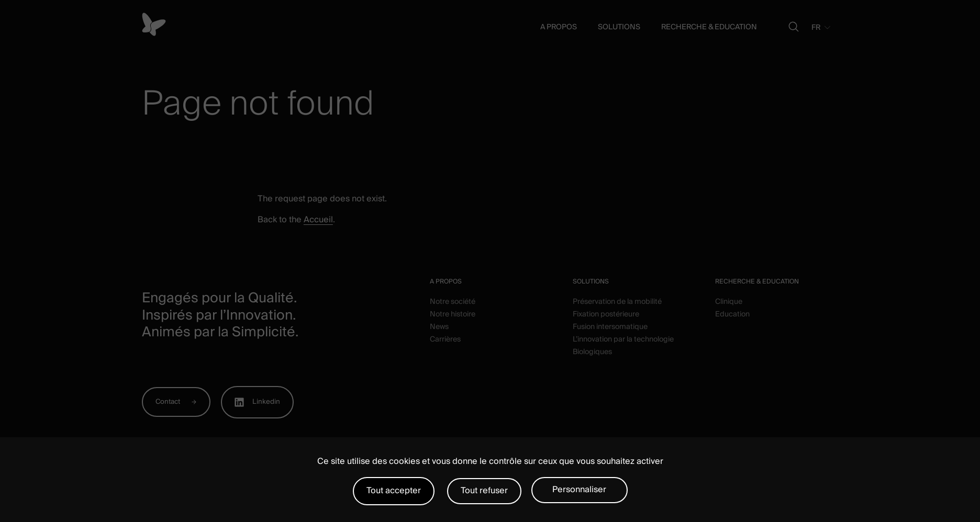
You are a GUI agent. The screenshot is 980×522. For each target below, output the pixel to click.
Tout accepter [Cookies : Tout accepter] (394, 491)
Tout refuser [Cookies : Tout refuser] (484, 491)
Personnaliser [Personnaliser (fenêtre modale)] (579, 490)
